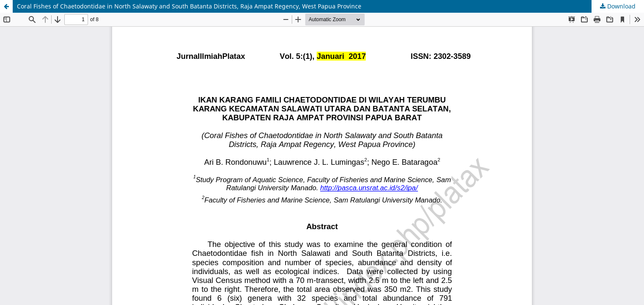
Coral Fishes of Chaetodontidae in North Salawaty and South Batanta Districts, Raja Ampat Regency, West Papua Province (189, 6)
